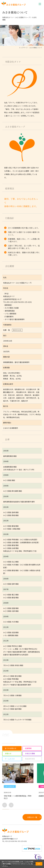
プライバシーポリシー (20, 864)
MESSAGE (17, 330)
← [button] (5, 805)
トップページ (23, 48)
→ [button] (11, 805)
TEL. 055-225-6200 (8, 841)
